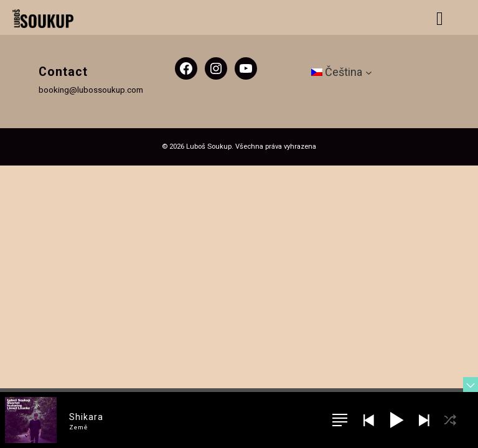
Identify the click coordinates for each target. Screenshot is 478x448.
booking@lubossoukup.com (91, 90)
